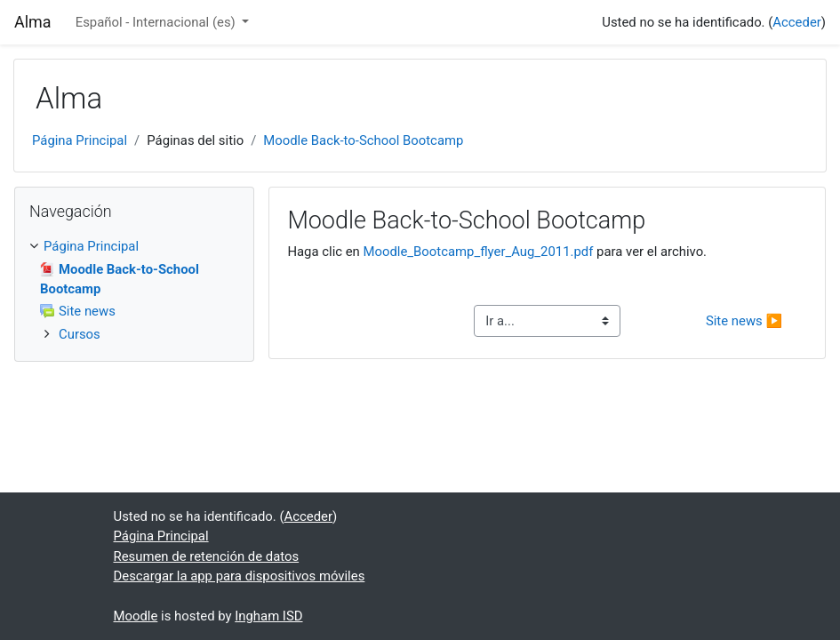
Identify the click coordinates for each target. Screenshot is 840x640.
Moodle (136, 616)
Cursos (80, 334)
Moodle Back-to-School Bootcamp (363, 140)
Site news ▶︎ (744, 321)
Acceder (796, 22)
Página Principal (80, 140)
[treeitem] (134, 246)
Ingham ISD (268, 616)
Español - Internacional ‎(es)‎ (157, 22)
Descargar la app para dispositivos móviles (240, 576)
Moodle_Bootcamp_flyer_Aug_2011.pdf (479, 252)
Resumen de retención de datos (207, 556)
